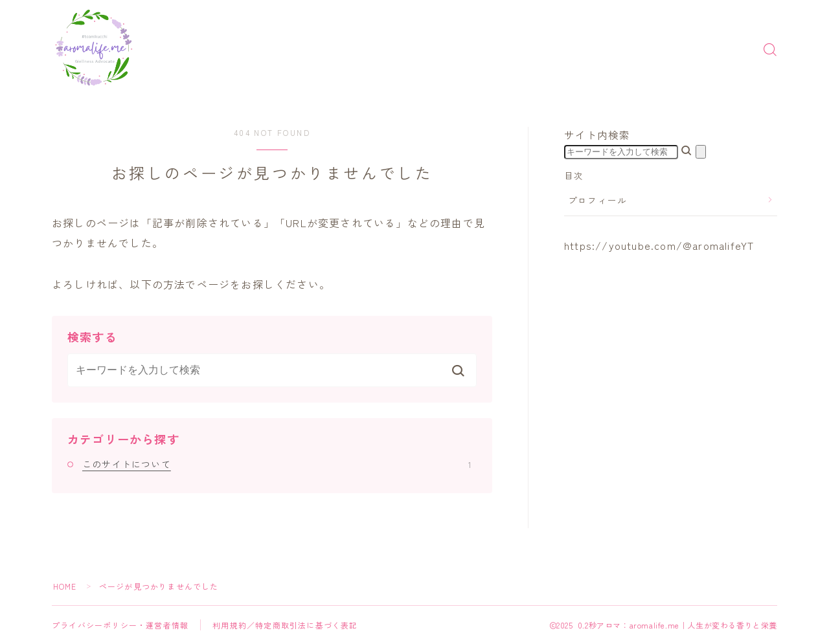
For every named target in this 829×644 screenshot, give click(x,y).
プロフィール (597, 200)
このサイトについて (277, 464)
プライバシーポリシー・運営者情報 (120, 625)
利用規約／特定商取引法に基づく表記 (285, 625)
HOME (65, 586)
